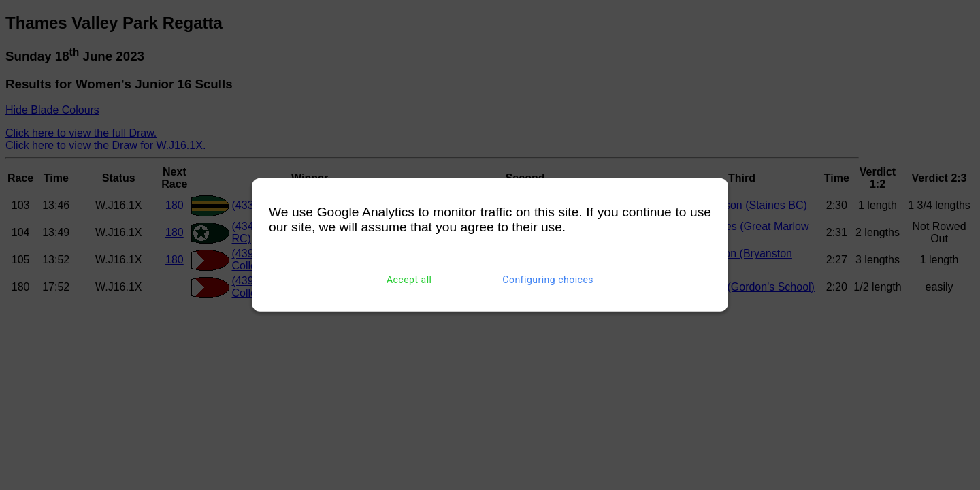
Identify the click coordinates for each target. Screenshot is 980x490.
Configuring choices (548, 280)
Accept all (409, 280)
